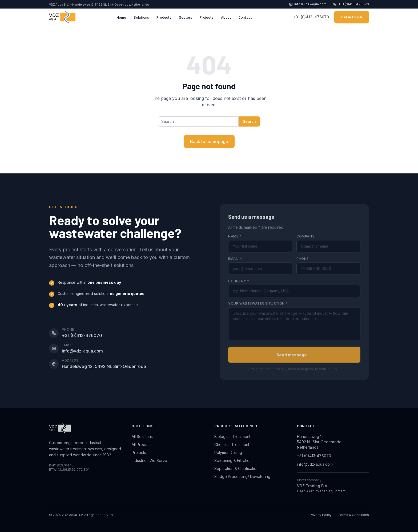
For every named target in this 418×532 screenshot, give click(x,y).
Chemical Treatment (232, 444)
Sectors (186, 17)
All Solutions (142, 436)
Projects (207, 17)
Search (249, 121)
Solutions (141, 17)
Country (239, 286)
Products (164, 17)
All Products (142, 444)
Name (235, 241)
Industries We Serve (149, 460)
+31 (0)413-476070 (351, 4)
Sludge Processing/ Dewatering (242, 476)
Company (306, 241)
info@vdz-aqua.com (308, 4)
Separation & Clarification (236, 468)
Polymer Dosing (228, 452)
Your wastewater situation (258, 308)
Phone (303, 263)
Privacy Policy (321, 515)
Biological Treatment (232, 436)
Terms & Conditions (353, 515)
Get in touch (352, 17)
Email (235, 263)
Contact (245, 17)
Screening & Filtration (233, 460)
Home (121, 17)
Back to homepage (209, 141)
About (226, 17)
